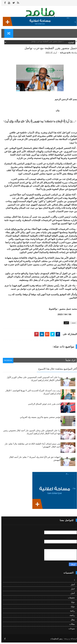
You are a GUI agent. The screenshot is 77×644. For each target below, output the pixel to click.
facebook (8, 363)
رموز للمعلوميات (55, 640)
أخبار (65, 44)
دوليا (72, 604)
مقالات (71, 626)
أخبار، (71, 595)
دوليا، (71, 609)
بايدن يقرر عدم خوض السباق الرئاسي (43, 406)
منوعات (70, 631)
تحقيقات (70, 600)
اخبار (72, 591)
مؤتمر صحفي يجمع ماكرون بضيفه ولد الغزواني (39, 419)
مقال (71, 622)
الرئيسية (72, 44)
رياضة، (71, 617)
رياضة (71, 613)
